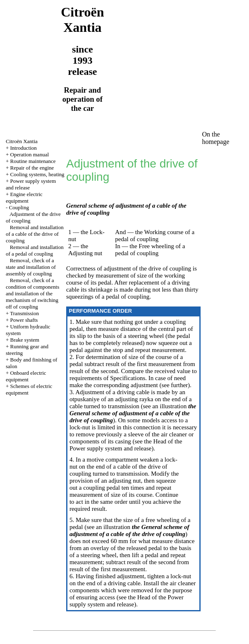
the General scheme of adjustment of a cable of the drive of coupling (133, 413)
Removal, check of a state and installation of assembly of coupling (31, 267)
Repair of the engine (32, 168)
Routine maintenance (33, 161)
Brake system (25, 340)
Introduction (24, 148)
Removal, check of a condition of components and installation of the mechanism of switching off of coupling (32, 293)
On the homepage (216, 138)
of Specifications (123, 378)
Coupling (19, 207)
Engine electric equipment (24, 198)
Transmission (24, 313)
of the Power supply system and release (126, 445)
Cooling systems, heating (37, 174)
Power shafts (24, 320)
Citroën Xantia (22, 141)
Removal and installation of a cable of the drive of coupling (35, 234)
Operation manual (30, 154)
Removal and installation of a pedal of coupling (35, 250)
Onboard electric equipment (26, 376)
